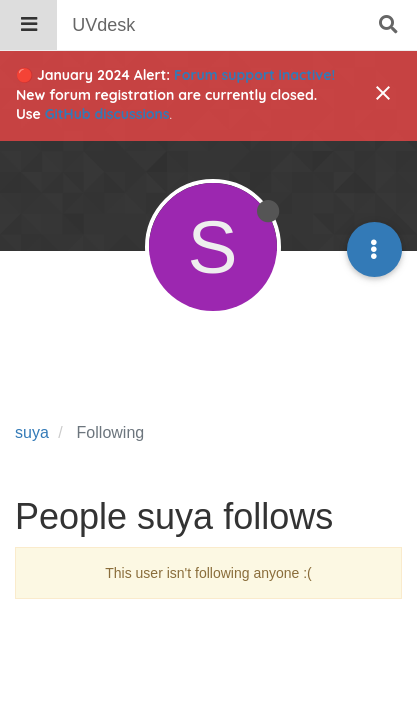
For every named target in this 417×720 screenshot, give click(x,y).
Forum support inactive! (254, 75)
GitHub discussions (107, 114)
